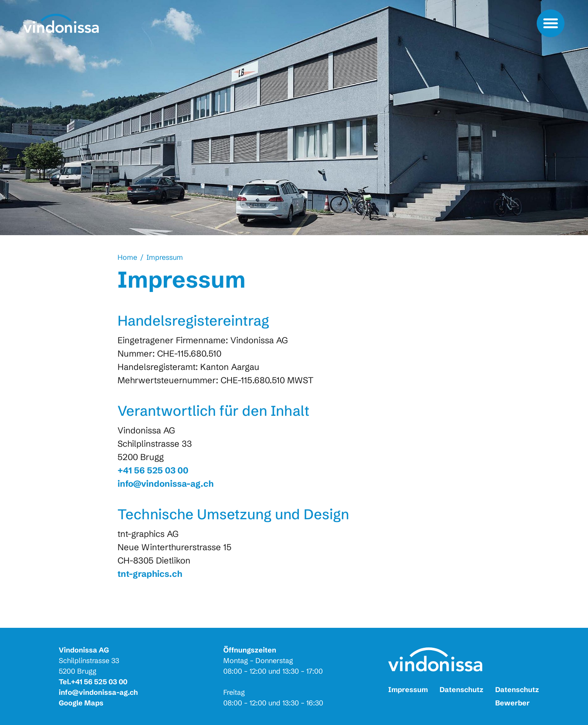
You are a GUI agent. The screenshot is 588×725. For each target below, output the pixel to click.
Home (127, 257)
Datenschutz (461, 690)
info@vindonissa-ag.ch (98, 692)
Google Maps (81, 703)
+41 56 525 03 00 (99, 682)
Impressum (165, 257)
